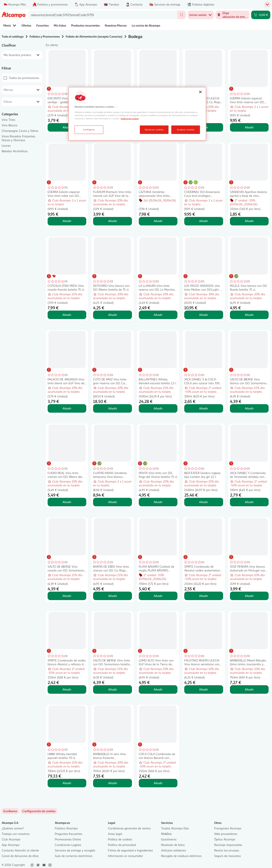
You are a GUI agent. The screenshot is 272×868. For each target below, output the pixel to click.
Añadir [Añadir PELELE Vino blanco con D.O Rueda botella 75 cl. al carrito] (249, 315)
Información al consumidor (125, 856)
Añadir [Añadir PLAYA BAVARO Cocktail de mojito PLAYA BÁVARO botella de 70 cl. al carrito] (158, 596)
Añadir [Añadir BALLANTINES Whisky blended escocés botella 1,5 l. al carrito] (158, 408)
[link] (39, 811)
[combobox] (103, 15)
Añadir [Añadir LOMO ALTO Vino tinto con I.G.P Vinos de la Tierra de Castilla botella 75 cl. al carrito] (158, 689)
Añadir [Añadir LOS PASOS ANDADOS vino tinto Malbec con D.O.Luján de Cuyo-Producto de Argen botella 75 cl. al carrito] (204, 315)
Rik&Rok (166, 834)
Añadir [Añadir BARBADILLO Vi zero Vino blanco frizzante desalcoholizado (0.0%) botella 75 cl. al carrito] (113, 783)
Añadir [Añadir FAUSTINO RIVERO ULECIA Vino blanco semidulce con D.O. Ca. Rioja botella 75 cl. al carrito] (204, 689)
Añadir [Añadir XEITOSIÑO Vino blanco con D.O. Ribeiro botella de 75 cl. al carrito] (113, 315)
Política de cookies (120, 839)
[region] (137, 114)
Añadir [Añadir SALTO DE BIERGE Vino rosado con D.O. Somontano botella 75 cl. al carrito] (67, 596)
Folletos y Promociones (45, 36)
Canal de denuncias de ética (20, 856)
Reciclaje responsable (228, 845)
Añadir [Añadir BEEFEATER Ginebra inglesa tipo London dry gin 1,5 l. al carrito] (204, 502)
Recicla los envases (227, 850)
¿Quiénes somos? (13, 828)
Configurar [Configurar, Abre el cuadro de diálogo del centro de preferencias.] (89, 129)
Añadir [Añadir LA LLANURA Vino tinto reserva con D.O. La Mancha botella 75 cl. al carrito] (158, 315)
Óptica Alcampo (225, 839)
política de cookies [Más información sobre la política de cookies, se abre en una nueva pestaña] (130, 118)
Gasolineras (169, 839)
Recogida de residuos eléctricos (181, 856)
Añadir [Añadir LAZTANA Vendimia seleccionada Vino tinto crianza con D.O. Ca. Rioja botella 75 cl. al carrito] (158, 221)
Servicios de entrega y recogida (75, 850)
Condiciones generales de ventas (129, 828)
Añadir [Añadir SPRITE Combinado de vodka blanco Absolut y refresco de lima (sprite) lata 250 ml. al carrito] (67, 689)
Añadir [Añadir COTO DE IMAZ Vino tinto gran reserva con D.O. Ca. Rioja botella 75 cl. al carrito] (113, 408)
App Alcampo (11, 845)
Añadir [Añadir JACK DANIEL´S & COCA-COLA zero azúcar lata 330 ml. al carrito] (204, 408)
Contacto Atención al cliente (20, 850)
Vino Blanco (10, 125)
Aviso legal (115, 834)
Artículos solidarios (174, 850)
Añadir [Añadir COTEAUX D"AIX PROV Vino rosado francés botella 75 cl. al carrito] (67, 315)
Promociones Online (68, 839)
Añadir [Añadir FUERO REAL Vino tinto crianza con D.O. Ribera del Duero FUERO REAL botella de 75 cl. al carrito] (67, 502)
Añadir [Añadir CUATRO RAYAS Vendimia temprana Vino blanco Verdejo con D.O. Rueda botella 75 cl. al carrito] (113, 502)
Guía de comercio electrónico (74, 856)
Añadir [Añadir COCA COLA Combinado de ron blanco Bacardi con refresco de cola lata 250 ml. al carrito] (158, 783)
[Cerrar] (200, 92)
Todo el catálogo (13, 36)
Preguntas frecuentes (69, 834)
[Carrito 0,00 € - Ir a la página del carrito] (261, 15)
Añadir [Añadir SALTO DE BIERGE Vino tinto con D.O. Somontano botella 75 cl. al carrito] (113, 689)
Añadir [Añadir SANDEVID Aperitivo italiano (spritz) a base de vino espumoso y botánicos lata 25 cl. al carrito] (249, 221)
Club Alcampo (11, 839)
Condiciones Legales (68, 845)
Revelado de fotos (173, 845)
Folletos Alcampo (66, 828)
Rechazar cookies (154, 129)
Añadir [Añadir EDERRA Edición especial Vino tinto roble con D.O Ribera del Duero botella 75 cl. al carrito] (67, 221)
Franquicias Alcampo (228, 828)
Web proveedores (226, 834)
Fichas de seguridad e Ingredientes (130, 850)
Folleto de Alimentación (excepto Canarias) (94, 36)
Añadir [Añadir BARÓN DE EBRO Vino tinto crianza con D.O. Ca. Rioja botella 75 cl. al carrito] (113, 596)
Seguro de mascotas (227, 856)
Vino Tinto (8, 120)
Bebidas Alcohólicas (15, 151)
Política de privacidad (122, 845)
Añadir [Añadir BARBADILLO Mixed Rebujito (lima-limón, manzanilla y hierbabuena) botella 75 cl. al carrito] (249, 689)
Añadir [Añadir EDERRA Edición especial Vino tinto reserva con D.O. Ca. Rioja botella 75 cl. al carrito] (249, 127)
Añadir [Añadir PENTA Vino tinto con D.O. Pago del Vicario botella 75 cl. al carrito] (158, 502)
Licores (6, 146)
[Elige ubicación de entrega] (232, 15)
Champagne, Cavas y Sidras (20, 131)
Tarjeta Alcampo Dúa (175, 828)
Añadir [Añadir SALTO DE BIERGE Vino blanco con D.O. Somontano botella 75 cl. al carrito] (249, 408)
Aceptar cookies (186, 129)
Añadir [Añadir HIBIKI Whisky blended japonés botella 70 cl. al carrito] (67, 783)
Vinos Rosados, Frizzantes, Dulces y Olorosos (19, 138)
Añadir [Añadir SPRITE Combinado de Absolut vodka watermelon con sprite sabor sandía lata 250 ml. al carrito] (204, 596)
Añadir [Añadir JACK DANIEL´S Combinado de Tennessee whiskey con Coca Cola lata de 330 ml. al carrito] (249, 502)
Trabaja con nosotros (16, 834)
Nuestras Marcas (116, 25)
